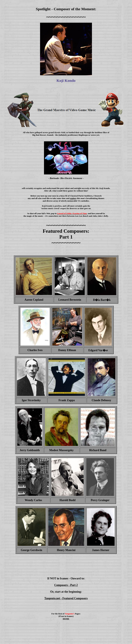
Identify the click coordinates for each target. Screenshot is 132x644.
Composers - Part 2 (66, 585)
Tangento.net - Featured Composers (66, 598)
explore (73, 198)
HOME (66, 619)
